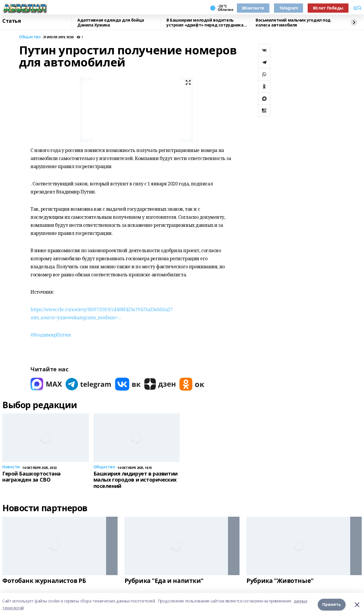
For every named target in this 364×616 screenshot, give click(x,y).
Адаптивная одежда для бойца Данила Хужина (111, 23)
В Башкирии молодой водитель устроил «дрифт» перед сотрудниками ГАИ (208, 23)
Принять (332, 604)
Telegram (289, 8)
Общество (30, 37)
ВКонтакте (253, 8)
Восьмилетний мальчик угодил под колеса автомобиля (293, 23)
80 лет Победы (328, 8)
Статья (12, 21)
